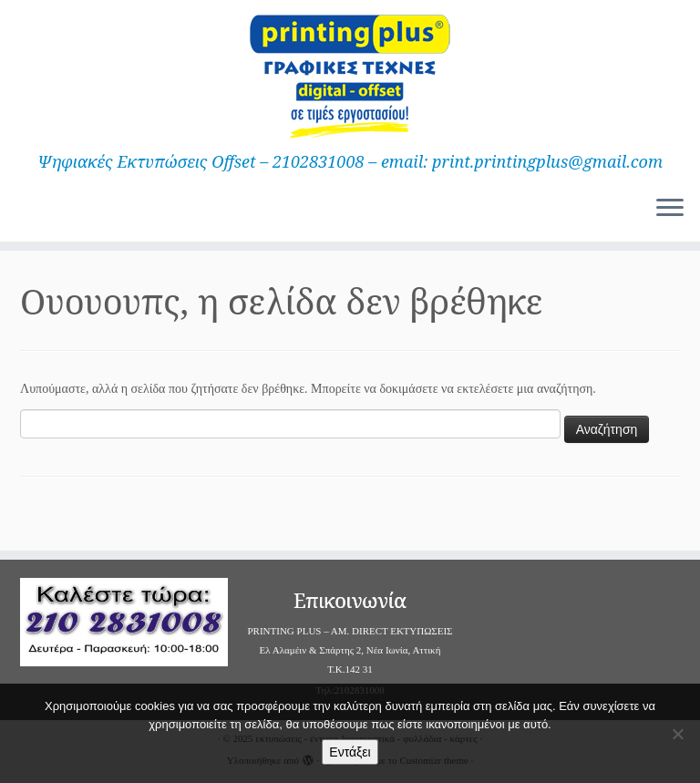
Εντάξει (350, 752)
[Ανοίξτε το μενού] (670, 209)
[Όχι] (677, 734)
